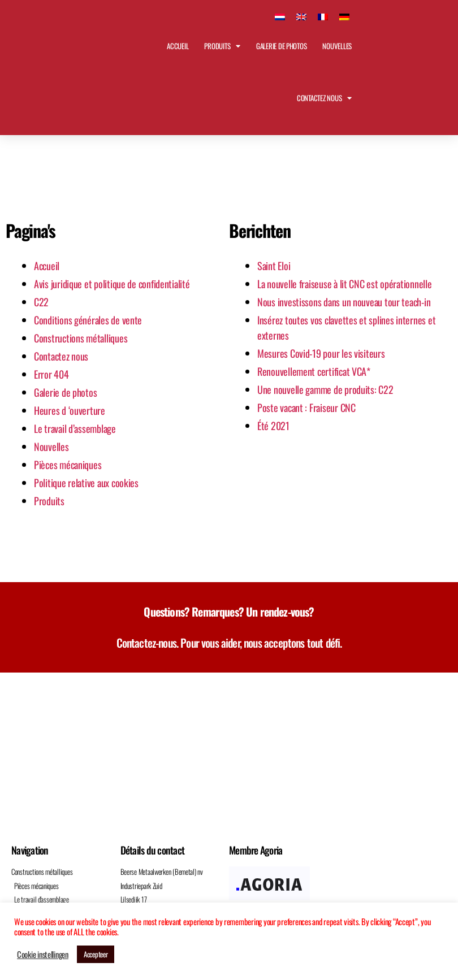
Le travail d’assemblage (75, 428)
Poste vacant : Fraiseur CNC (306, 407)
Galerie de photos (281, 46)
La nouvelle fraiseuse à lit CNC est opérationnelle (345, 284)
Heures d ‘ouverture (70, 410)
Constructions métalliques (81, 338)
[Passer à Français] (323, 16)
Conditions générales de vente (88, 320)
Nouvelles (337, 46)
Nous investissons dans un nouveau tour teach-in (344, 302)
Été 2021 (273, 426)
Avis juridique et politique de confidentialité (112, 284)
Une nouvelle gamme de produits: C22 (325, 389)
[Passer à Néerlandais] (280, 16)
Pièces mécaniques (68, 465)
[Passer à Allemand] (344, 16)
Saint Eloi (274, 266)
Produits (222, 46)
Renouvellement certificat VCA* (314, 371)
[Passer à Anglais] (301, 16)
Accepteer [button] (96, 954)
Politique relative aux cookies (86, 483)
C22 (41, 302)
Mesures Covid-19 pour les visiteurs (321, 353)
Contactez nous (324, 98)
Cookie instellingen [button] (43, 955)
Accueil (178, 46)
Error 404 (51, 374)
